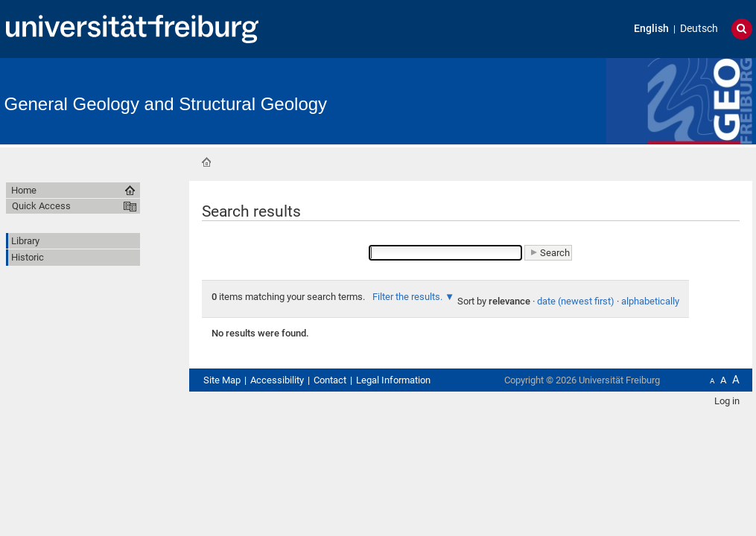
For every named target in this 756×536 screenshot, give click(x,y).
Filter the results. (409, 297)
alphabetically (650, 301)
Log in (727, 401)
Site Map (222, 380)
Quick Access (41, 206)
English (651, 29)
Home (206, 162)
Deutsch (699, 29)
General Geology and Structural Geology (166, 104)
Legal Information (393, 380)
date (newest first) (576, 301)
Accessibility (277, 380)
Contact (330, 380)
